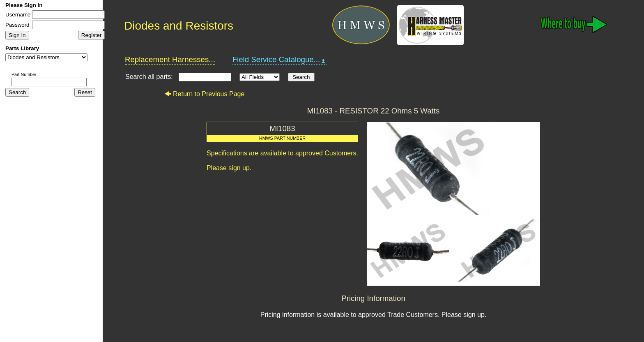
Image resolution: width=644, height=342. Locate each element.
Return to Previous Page (204, 94)
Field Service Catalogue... (280, 60)
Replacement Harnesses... (170, 59)
